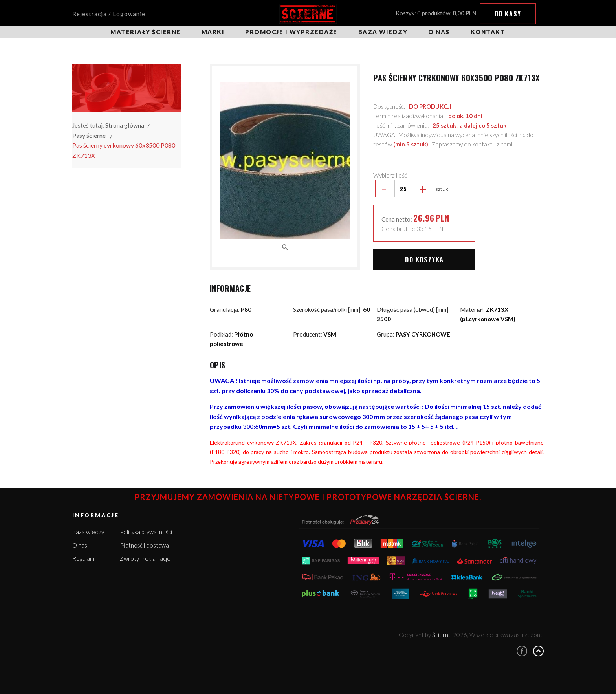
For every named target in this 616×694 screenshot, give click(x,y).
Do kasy (508, 14)
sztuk (411, 189)
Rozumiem (549, 674)
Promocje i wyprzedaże (291, 32)
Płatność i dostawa (144, 545)
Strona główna (125, 125)
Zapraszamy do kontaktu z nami (472, 144)
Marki (213, 32)
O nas (439, 32)
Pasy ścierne (89, 135)
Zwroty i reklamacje (145, 558)
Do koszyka (424, 260)
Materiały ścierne (146, 32)
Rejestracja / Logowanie (109, 14)
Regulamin (85, 558)
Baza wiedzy (383, 32)
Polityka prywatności (146, 532)
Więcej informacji (538, 659)
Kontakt (488, 32)
